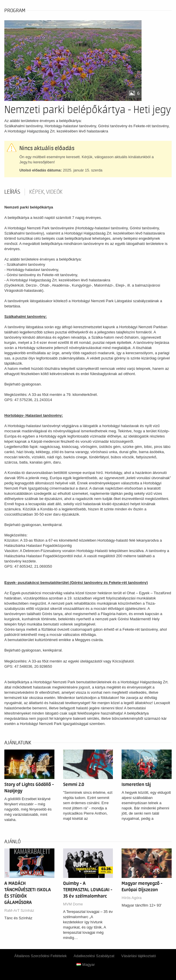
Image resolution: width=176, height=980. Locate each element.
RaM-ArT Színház (19, 910)
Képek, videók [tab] (46, 192)
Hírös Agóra (132, 898)
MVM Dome (73, 904)
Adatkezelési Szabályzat (94, 956)
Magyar (86, 965)
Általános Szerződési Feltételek (40, 956)
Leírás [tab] (12, 192)
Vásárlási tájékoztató (139, 956)
